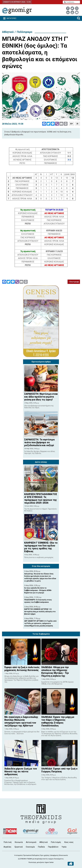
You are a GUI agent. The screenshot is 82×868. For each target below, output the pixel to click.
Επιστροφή (74, 282)
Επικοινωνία (63, 855)
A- (78, 124)
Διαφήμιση (54, 855)
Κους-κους (69, 842)
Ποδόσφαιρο (25, 32)
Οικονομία (30, 847)
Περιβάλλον (53, 847)
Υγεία (64, 847)
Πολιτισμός (56, 842)
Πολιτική (8, 842)
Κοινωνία (19, 842)
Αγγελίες (7, 847)
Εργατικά (19, 847)
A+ (72, 124)
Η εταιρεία (18, 855)
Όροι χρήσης (45, 855)
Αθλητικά (8, 32)
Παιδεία (41, 847)
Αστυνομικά (31, 842)
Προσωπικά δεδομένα (31, 855)
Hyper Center (49, 862)
